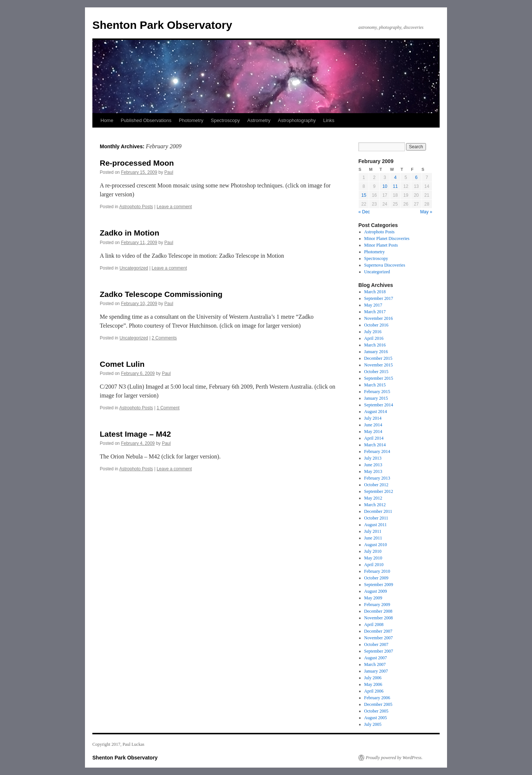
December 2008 (378, 611)
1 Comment (168, 408)
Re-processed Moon (137, 163)
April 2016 (374, 338)
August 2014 (376, 412)
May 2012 (373, 498)
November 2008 (379, 618)
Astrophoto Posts (136, 207)
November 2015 (379, 365)
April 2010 (374, 565)
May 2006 (373, 684)
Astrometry (259, 120)
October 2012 (376, 485)
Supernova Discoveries (385, 265)
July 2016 (373, 332)
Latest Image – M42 (135, 434)
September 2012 (379, 491)
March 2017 (375, 312)
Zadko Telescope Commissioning (161, 294)
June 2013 (373, 465)
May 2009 (373, 598)
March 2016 (375, 345)
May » (426, 212)
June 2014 (373, 425)
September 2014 (379, 405)
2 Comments (164, 338)
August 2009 (376, 591)
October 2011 (376, 518)
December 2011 (378, 511)
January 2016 (376, 352)
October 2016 (376, 325)
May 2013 (373, 471)
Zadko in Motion (129, 233)
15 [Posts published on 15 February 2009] (364, 195)
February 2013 (377, 478)
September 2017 (379, 298)
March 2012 (375, 505)
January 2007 (376, 671)
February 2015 (377, 392)
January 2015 (376, 398)
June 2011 (373, 538)
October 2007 (376, 644)
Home (107, 120)
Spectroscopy (225, 120)
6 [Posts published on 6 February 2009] (416, 177)
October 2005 (376, 711)
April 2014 (374, 438)
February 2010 (377, 571)
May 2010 (373, 558)
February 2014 (377, 451)
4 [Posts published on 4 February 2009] (395, 177)
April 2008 (374, 625)
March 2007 (375, 664)
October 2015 (376, 372)
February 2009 (377, 605)
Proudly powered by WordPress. (394, 758)
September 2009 (379, 585)
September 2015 (379, 378)
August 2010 (376, 545)
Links (329, 120)
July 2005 (373, 724)
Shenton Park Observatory (162, 25)
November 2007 (379, 638)
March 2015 (375, 385)
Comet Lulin (122, 364)
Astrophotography (297, 120)
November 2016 (379, 318)
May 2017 (373, 305)
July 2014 (373, 418)
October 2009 (376, 578)
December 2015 (378, 358)
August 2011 (376, 525)
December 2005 (378, 704)
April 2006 (374, 691)
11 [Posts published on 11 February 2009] (395, 186)
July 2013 (373, 458)
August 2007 (376, 658)
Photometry (191, 120)
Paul (169, 172)
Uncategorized (134, 268)
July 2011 (373, 531)
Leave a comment (174, 207)
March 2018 (375, 292)
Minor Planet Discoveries (387, 238)
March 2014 (375, 445)
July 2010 (373, 551)
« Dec (364, 212)
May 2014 (373, 432)
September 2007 (379, 651)
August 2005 (376, 718)
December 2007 (378, 631)
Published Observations (146, 120)
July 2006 (373, 678)
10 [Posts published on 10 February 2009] (385, 186)
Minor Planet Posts (381, 245)
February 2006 (377, 698)
